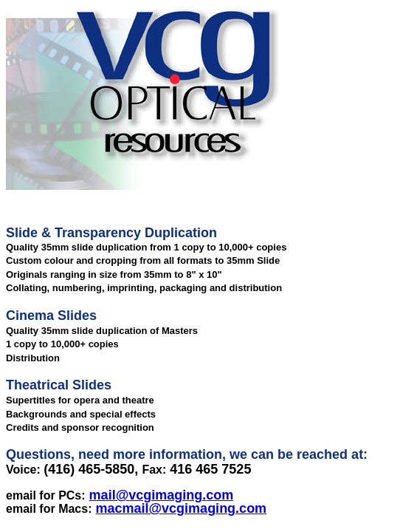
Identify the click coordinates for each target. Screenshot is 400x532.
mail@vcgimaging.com (162, 495)
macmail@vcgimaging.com (182, 508)
